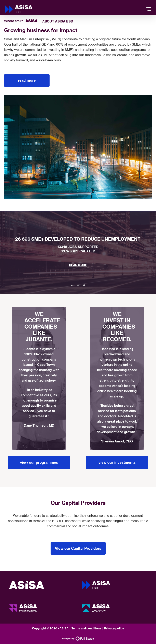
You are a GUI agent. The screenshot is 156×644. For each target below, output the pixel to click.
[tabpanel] (78, 253)
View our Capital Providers (78, 548)
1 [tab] (72, 285)
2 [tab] (78, 285)
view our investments (117, 462)
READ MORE (78, 265)
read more (27, 80)
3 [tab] (84, 285)
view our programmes (39, 462)
